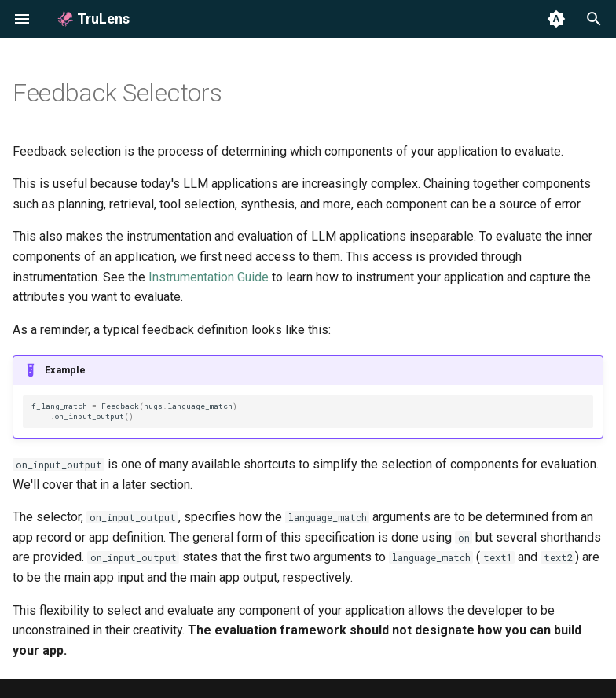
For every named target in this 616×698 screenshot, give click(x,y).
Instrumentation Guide (209, 277)
